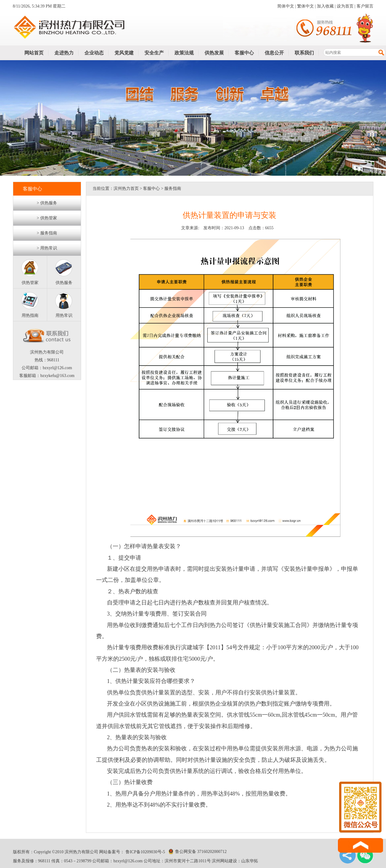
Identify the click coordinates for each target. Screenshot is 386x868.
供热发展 (214, 53)
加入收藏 (325, 6)
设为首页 (345, 6)
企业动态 (94, 53)
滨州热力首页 (126, 188)
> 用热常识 (47, 248)
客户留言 (365, 6)
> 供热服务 (47, 203)
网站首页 (34, 53)
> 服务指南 (47, 233)
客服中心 (244, 53)
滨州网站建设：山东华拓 (235, 861)
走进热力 (64, 53)
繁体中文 (305, 6)
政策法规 (184, 53)
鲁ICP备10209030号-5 (145, 852)
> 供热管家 (47, 218)
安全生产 (154, 53)
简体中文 (286, 6)
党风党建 (124, 53)
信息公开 (274, 53)
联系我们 (304, 53)
